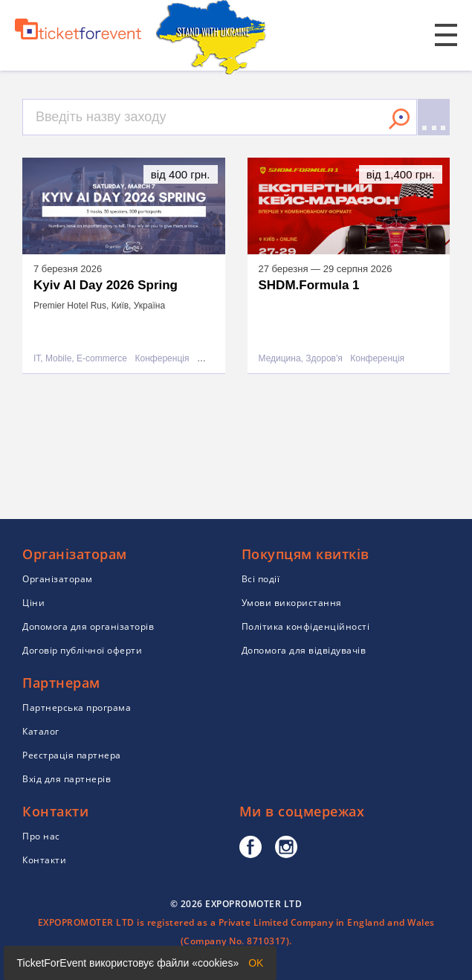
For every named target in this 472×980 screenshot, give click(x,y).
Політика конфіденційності (306, 626)
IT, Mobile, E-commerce (80, 359)
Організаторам (58, 579)
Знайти (399, 119)
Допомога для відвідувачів (304, 650)
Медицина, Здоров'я (301, 359)
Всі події (261, 579)
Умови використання (292, 603)
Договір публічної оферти (82, 650)
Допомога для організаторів (88, 626)
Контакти (44, 860)
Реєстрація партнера (72, 755)
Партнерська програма (77, 707)
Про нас (41, 836)
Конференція (162, 359)
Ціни (33, 603)
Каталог (41, 731)
